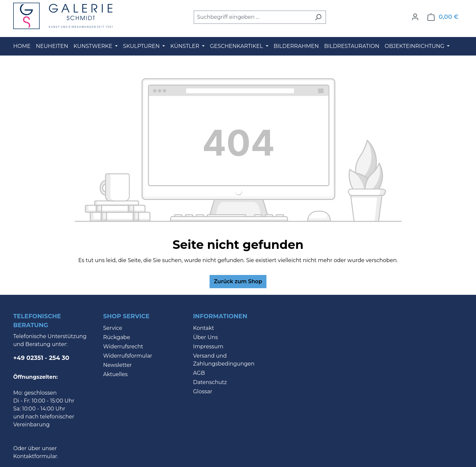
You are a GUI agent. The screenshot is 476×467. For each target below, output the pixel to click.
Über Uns (205, 337)
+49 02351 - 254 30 (41, 358)
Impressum (208, 347)
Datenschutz (210, 382)
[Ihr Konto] (415, 17)
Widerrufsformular (128, 356)
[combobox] (252, 17)
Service (113, 328)
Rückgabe (117, 337)
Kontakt (204, 328)
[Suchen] (318, 17)
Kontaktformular (35, 456)
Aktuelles (115, 374)
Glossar (203, 391)
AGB (199, 373)
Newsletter (118, 365)
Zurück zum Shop (238, 281)
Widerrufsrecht (123, 347)
